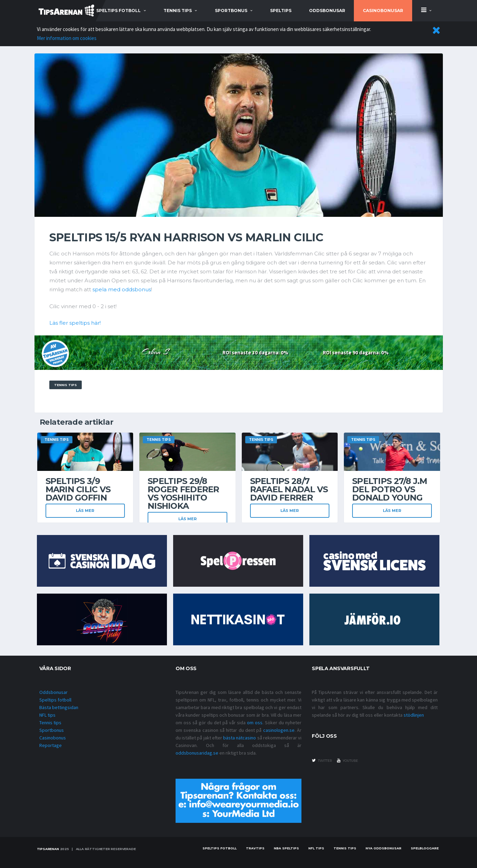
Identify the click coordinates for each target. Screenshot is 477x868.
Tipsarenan (48, 849)
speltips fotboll (118, 11)
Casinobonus (53, 738)
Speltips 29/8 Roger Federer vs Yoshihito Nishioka (183, 493)
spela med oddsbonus (122, 289)
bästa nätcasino (240, 738)
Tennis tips (50, 723)
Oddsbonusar (327, 11)
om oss (255, 723)
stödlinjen (414, 715)
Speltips (281, 11)
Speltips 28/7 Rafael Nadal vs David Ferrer (289, 489)
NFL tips (47, 715)
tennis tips (178, 11)
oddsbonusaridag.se (197, 753)
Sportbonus (52, 730)
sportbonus (231, 11)
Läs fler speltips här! (75, 323)
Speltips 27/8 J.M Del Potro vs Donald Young (390, 489)
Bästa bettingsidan (59, 707)
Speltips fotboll (55, 700)
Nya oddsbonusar (384, 848)
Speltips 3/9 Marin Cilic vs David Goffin (78, 489)
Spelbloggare (425, 848)
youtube (347, 760)
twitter (322, 760)
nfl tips (316, 848)
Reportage (51, 745)
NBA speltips (286, 848)
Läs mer (85, 511)
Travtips (255, 848)
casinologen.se (279, 730)
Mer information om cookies (67, 38)
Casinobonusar (383, 11)
